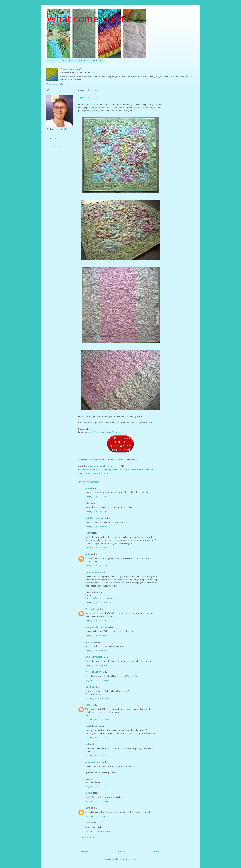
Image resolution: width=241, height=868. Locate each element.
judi (88, 744)
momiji (89, 793)
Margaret (90, 642)
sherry (89, 533)
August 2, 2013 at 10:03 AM (98, 720)
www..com (58, 146)
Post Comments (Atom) (127, 859)
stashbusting (103, 473)
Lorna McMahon (93, 572)
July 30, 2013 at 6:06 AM (96, 527)
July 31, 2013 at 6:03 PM (96, 666)
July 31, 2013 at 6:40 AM (96, 636)
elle (87, 503)
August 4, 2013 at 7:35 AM (97, 801)
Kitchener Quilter (94, 657)
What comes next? (88, 19)
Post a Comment (90, 838)
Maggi (89, 488)
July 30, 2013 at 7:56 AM (96, 548)
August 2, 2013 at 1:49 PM (97, 738)
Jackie (89, 823)
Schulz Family (92, 726)
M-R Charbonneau (94, 518)
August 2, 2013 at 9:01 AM (97, 680)
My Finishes (97, 60)
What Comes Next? (72, 69)
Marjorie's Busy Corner (97, 627)
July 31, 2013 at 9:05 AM (96, 651)
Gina (88, 808)
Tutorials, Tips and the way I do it (73, 60)
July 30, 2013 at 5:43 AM (96, 512)
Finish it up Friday (90, 460)
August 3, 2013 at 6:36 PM (97, 786)
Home (52, 60)
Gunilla (89, 687)
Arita (88, 554)
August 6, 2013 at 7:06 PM (97, 816)
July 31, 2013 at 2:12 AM (96, 621)
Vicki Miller (91, 609)
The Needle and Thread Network (105, 432)
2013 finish (90, 470)
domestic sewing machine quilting (112, 470)
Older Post (155, 852)
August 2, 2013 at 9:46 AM (97, 699)
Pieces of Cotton (93, 672)
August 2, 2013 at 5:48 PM (97, 756)
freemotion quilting (87, 473)
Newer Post (86, 852)
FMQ (152, 470)
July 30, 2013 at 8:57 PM (96, 603)
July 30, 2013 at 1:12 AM (96, 497)
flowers (145, 470)
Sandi (88, 705)
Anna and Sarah (93, 762)
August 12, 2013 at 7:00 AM (98, 831)
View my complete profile (58, 84)
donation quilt (135, 470)
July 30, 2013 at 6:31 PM (96, 566)
